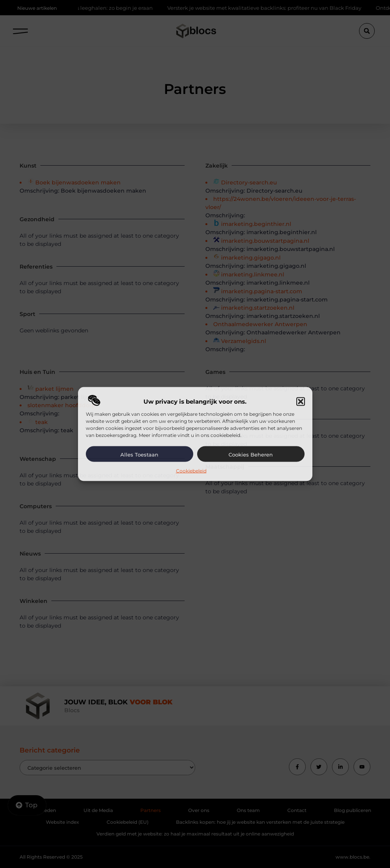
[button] (301, 402)
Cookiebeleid (191, 471)
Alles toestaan (139, 455)
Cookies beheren (251, 455)
